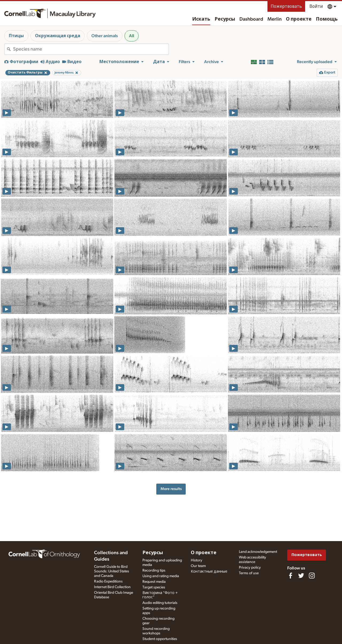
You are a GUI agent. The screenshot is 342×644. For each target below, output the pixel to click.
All (132, 36)
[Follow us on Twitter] (301, 576)
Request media (154, 582)
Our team (198, 566)
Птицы (16, 36)
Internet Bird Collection (112, 587)
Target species (154, 587)
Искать (201, 19)
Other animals (105, 36)
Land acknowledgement (258, 552)
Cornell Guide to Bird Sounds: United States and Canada (112, 571)
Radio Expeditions (108, 581)
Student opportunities (160, 639)
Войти (316, 6)
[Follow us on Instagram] (312, 576)
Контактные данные (209, 572)
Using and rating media (161, 576)
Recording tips (154, 570)
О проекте (299, 19)
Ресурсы (225, 19)
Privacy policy (250, 568)
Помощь (327, 19)
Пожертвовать (286, 6)
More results (171, 489)
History (197, 560)
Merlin (275, 19)
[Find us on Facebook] (290, 576)
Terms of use (249, 573)
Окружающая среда (58, 36)
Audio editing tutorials (160, 603)
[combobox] (91, 49)
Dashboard (251, 19)
